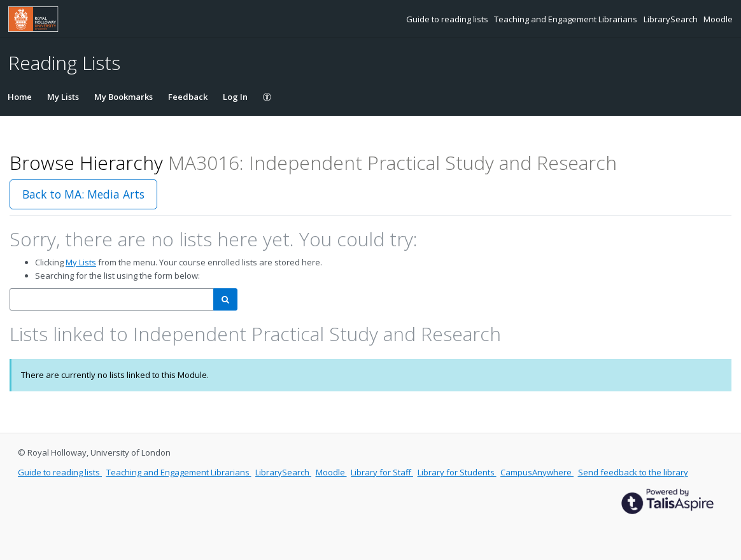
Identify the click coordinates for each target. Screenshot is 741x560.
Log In (235, 97)
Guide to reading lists (448, 19)
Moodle (718, 19)
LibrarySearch (672, 19)
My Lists (63, 97)
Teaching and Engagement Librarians (567, 19)
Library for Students (457, 472)
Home (20, 97)
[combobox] (112, 299)
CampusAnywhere (537, 472)
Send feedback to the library (633, 472)
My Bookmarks (123, 97)
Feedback (188, 97)
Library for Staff (382, 472)
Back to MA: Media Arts (83, 194)
